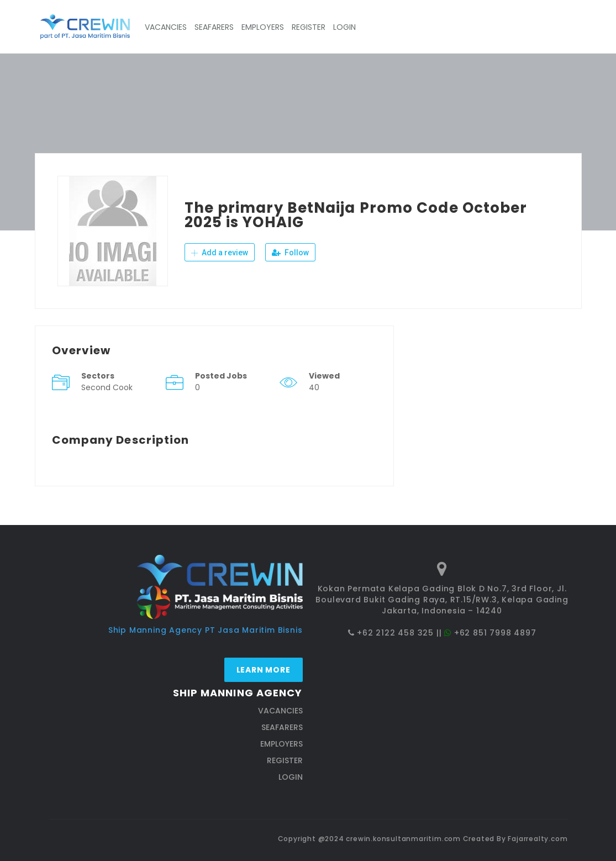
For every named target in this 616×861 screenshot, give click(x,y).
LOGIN (344, 27)
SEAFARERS (214, 27)
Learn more (264, 670)
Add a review (220, 253)
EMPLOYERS (263, 27)
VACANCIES (166, 27)
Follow (290, 253)
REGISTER (309, 27)
